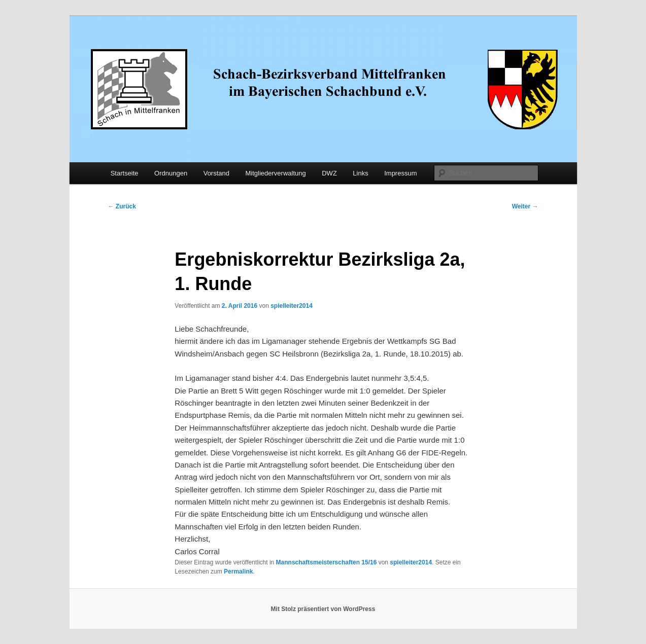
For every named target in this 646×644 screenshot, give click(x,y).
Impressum (400, 173)
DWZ (329, 173)
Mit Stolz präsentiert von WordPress (323, 609)
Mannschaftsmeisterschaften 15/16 (327, 562)
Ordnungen (171, 173)
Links (360, 173)
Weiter (525, 206)
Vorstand (216, 173)
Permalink (238, 571)
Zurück (122, 206)
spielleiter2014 (292, 306)
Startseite (125, 173)
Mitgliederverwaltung (276, 173)
